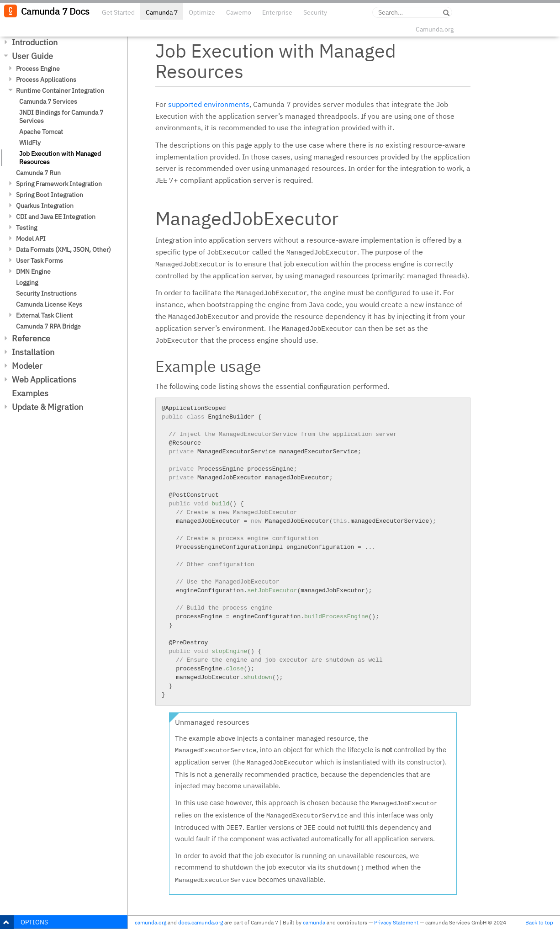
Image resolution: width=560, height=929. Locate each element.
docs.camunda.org (201, 922)
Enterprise (277, 12)
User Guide (32, 56)
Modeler (27, 366)
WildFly (30, 143)
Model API (31, 239)
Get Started (118, 12)
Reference (31, 338)
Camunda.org (435, 29)
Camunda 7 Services (48, 101)
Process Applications (46, 80)
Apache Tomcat (41, 132)
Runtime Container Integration (60, 90)
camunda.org (151, 922)
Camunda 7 (162, 12)
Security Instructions (46, 293)
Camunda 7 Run (38, 173)
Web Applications (44, 380)
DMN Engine (33, 271)
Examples (30, 393)
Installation (33, 352)
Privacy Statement (396, 922)
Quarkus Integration (45, 206)
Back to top (539, 922)
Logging (27, 282)
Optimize (202, 12)
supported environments (209, 104)
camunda (314, 922)
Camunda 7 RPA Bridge (48, 326)
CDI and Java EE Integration (56, 217)
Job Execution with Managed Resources (60, 158)
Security (315, 12)
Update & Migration (48, 407)
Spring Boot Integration (50, 195)
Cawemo (239, 12)
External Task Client (44, 315)
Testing (26, 228)
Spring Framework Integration (59, 184)
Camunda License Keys (49, 304)
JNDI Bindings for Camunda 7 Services (61, 117)
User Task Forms (40, 260)
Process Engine (38, 69)
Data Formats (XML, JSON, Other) (63, 250)
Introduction (35, 42)
